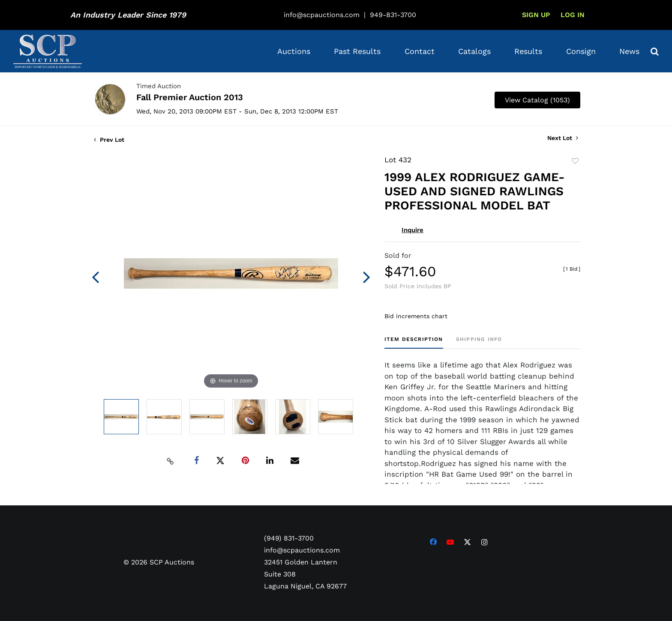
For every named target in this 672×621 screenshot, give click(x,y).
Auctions (294, 51)
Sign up (536, 15)
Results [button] (528, 51)
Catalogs (474, 51)
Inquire (412, 230)
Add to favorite (575, 161)
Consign (581, 51)
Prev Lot (109, 140)
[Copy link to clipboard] (171, 461)
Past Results (357, 51)
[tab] (414, 342)
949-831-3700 (393, 15)
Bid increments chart (416, 316)
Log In (573, 15)
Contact (420, 51)
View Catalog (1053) (537, 100)
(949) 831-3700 (289, 538)
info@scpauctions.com (322, 15)
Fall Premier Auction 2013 (190, 97)
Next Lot (563, 138)
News (629, 51)
